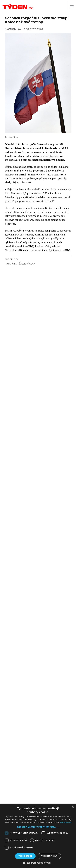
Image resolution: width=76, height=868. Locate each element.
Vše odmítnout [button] (49, 856)
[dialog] (38, 836)
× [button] (73, 807)
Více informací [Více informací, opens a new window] (66, 823)
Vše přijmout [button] (25, 856)
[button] (38, 827)
